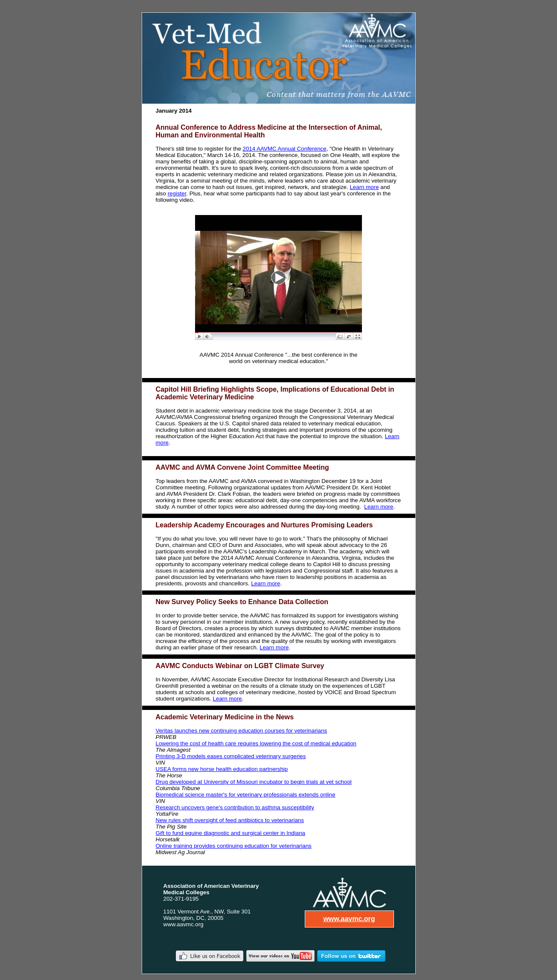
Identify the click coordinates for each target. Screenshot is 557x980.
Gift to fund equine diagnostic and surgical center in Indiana (230, 833)
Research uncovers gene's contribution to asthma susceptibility (235, 807)
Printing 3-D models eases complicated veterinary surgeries (231, 756)
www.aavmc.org (349, 919)
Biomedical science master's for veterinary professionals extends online (246, 795)
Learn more (364, 187)
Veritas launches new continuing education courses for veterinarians (242, 731)
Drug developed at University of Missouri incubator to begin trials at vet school (254, 782)
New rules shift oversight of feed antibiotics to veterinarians (230, 820)
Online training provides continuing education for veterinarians (234, 846)
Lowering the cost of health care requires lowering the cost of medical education (256, 743)
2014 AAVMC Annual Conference (285, 149)
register (177, 193)
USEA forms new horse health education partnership (222, 769)
